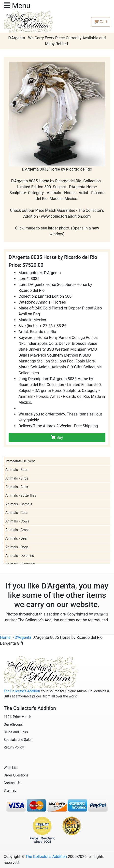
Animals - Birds (17, 478)
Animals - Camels (19, 504)
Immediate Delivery (20, 461)
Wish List (11, 768)
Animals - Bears (17, 470)
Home (5, 637)
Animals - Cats (16, 513)
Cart (101, 22)
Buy (57, 437)
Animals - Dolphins (20, 556)
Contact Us (12, 783)
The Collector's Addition (22, 691)
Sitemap (10, 790)
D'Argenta (101, 614)
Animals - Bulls (17, 487)
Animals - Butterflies (21, 495)
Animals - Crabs (17, 530)
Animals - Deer (16, 538)
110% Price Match (17, 717)
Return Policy (14, 747)
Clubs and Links (16, 732)
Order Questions (16, 775)
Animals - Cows (17, 521)
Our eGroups (13, 724)
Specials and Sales (18, 740)
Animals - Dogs (17, 547)
